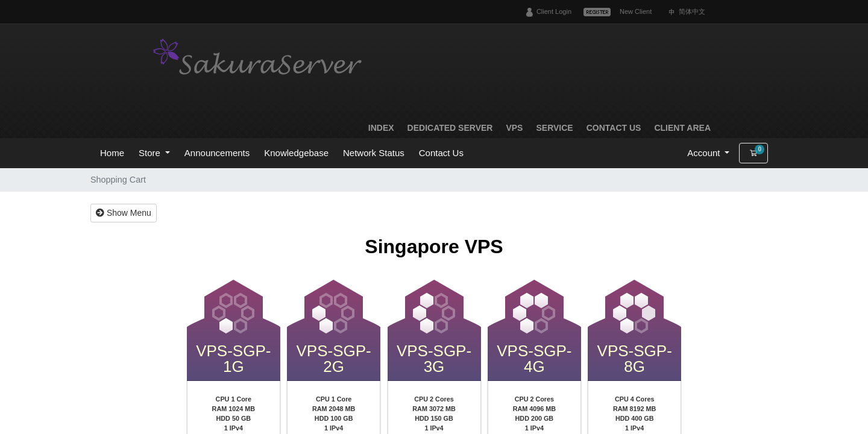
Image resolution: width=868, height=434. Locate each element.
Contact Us (614, 128)
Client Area (682, 128)
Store (151, 153)
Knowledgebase (296, 153)
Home (112, 153)
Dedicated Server (450, 128)
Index (381, 128)
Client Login (554, 11)
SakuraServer (259, 59)
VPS (514, 128)
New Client (636, 11)
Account (705, 153)
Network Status (374, 153)
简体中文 (692, 11)
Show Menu (124, 213)
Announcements (217, 153)
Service (554, 128)
